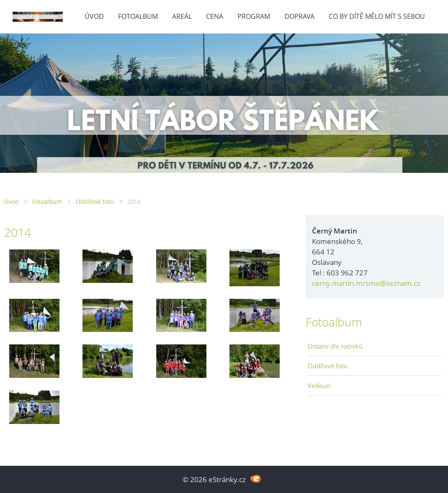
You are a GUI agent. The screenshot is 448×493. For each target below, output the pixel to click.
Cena (215, 16)
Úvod (94, 16)
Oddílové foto (95, 202)
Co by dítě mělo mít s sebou (377, 16)
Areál (182, 16)
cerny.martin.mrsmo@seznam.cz (366, 283)
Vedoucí (319, 385)
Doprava (299, 16)
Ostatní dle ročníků (335, 346)
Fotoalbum (138, 16)
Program (254, 16)
